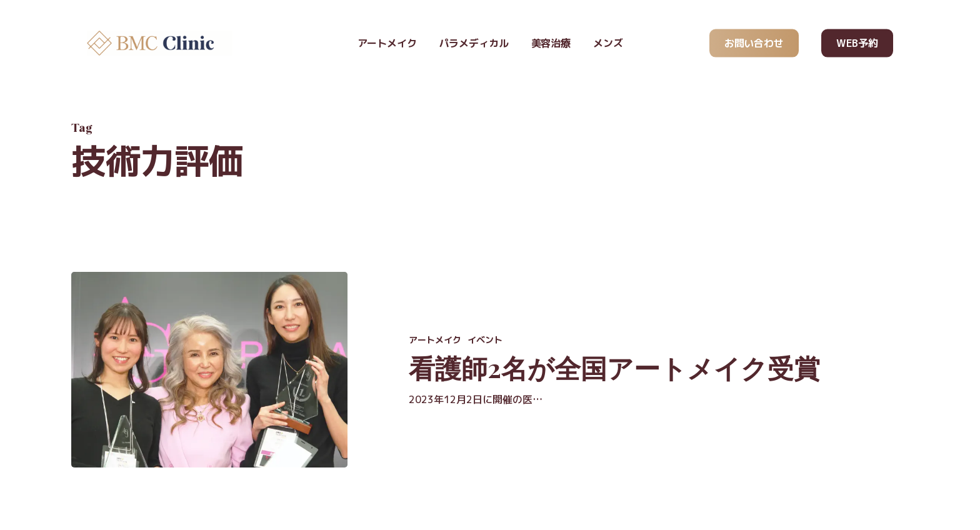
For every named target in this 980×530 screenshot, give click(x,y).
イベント (485, 340)
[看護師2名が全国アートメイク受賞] (209, 369)
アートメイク (435, 340)
